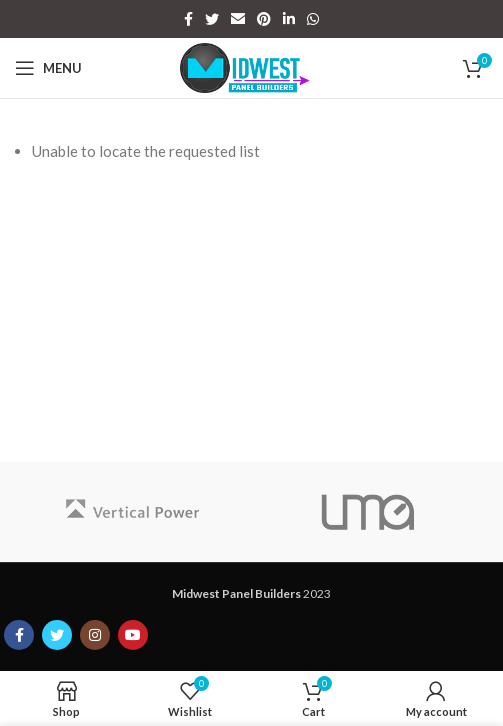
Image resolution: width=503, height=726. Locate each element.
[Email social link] (238, 19)
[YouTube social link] (133, 635)
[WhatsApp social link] (313, 19)
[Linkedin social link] (289, 19)
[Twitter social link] (212, 19)
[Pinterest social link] (264, 19)
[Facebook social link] (188, 19)
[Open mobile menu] (48, 68)
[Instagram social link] (95, 635)
